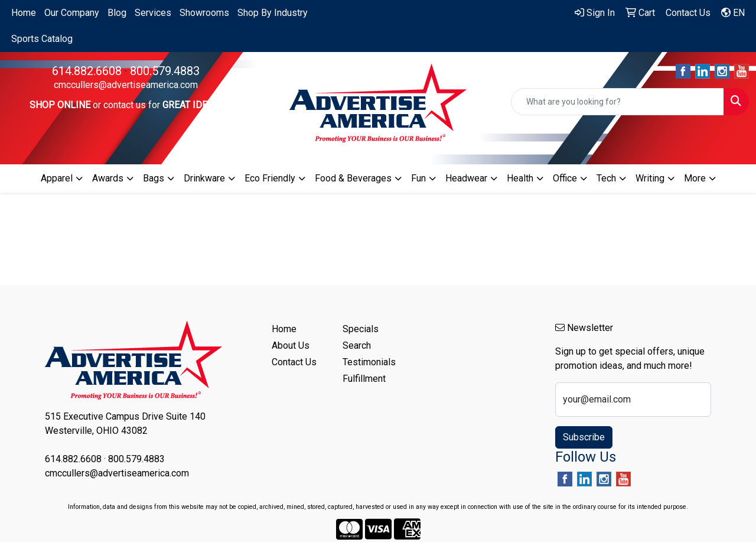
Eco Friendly (270, 178)
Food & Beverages (353, 178)
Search (357, 345)
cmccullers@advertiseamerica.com (126, 85)
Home (24, 13)
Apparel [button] (57, 178)
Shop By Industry (273, 13)
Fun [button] (418, 178)
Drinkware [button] (204, 178)
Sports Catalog (42, 39)
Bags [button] (154, 178)
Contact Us (294, 362)
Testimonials (369, 362)
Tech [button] (606, 178)
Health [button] (520, 178)
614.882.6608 (87, 71)
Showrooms (204, 13)
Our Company (72, 13)
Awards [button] (108, 178)
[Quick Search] (617, 102)
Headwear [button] (466, 178)
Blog (117, 13)
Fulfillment (364, 379)
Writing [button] (650, 178)
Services (153, 13)
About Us (291, 345)
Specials (361, 329)
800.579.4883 (165, 71)
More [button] (695, 178)
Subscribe (584, 437)
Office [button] (565, 178)
